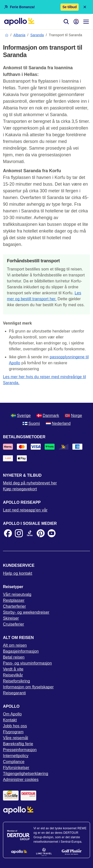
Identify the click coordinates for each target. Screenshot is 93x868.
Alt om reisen (15, 645)
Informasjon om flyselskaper (28, 687)
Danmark (48, 416)
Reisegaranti (14, 693)
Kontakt (10, 720)
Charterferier (14, 606)
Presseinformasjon (20, 750)
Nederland (58, 423)
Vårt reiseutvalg (17, 594)
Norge (74, 416)
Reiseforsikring (16, 681)
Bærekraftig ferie (18, 744)
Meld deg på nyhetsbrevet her (30, 483)
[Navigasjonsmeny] (86, 22)
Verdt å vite (13, 669)
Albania (19, 35)
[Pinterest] (41, 533)
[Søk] (66, 22)
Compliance (14, 762)
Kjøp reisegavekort (20, 489)
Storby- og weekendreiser (26, 612)
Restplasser (14, 600)
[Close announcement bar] (85, 7)
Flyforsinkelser (16, 768)
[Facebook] (8, 533)
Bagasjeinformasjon (21, 651)
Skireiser (11, 618)
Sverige (21, 416)
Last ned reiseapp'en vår (25, 510)
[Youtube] (52, 533)
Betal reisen (14, 657)
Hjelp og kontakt (18, 573)
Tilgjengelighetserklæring (26, 774)
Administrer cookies (21, 780)
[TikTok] (30, 533)
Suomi (31, 423)
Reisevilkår (13, 675)
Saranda (37, 35)
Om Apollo (12, 714)
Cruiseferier (14, 624)
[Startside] (19, 22)
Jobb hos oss (15, 726)
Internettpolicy (16, 756)
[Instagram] (19, 533)
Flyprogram (13, 732)
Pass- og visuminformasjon (27, 663)
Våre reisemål (15, 738)
